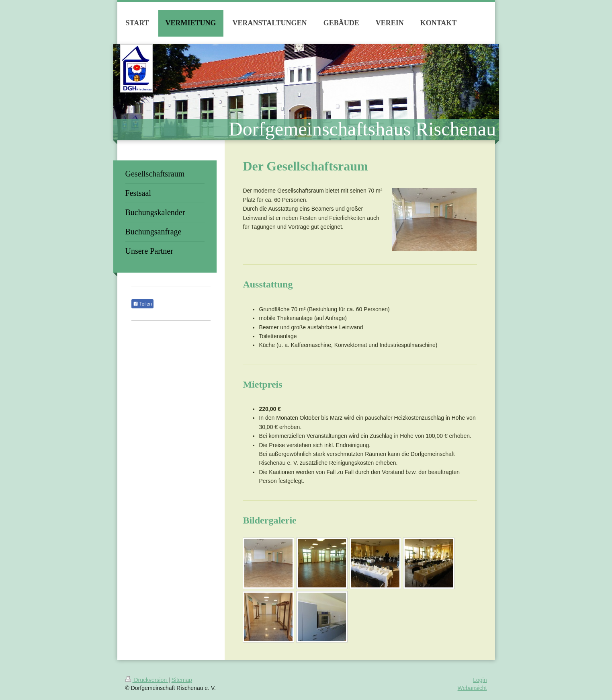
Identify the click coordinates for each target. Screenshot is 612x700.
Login (480, 680)
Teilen (142, 304)
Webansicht (472, 688)
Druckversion (147, 680)
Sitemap (182, 680)
